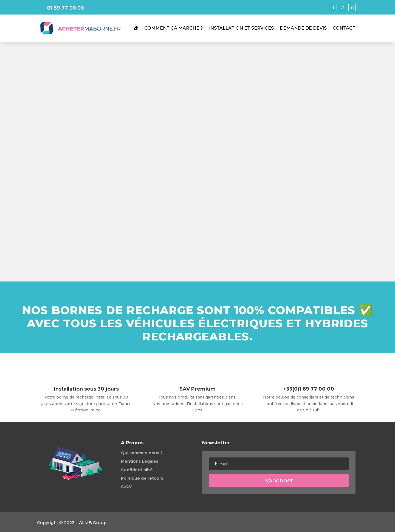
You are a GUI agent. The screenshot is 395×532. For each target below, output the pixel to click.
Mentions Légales (140, 461)
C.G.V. (127, 487)
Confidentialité (137, 470)
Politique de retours (142, 478)
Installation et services (241, 28)
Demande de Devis (303, 28)
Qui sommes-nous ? (142, 453)
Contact (344, 28)
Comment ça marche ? (174, 28)
